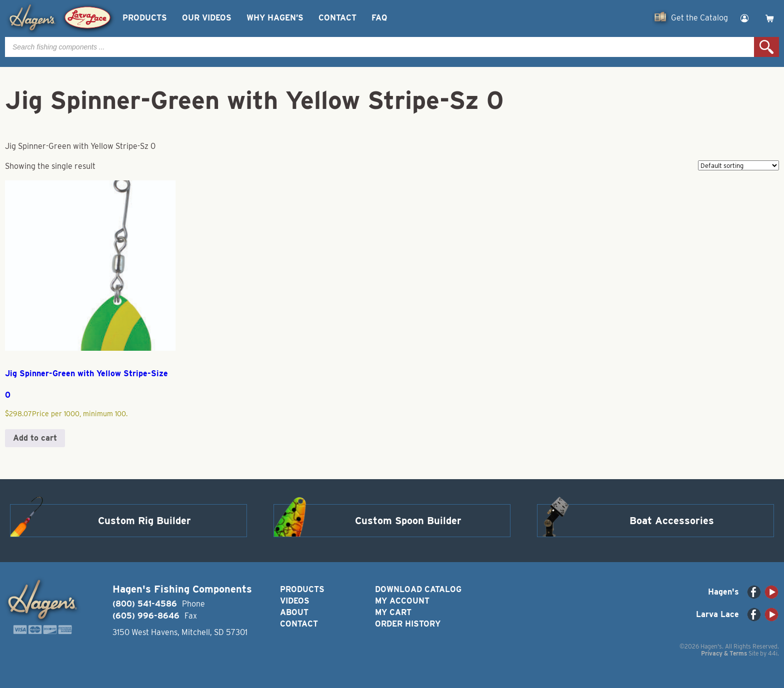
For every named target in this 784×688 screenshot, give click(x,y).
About (294, 612)
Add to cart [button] (35, 438)
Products (145, 18)
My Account (402, 601)
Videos (295, 601)
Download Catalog (418, 589)
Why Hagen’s (275, 18)
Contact (337, 18)
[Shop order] (738, 165)
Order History (408, 624)
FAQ (379, 18)
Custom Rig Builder (144, 521)
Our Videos (207, 18)
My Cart (393, 612)
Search (766, 47)
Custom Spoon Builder (408, 521)
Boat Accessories (672, 521)
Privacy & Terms (724, 653)
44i (773, 653)
